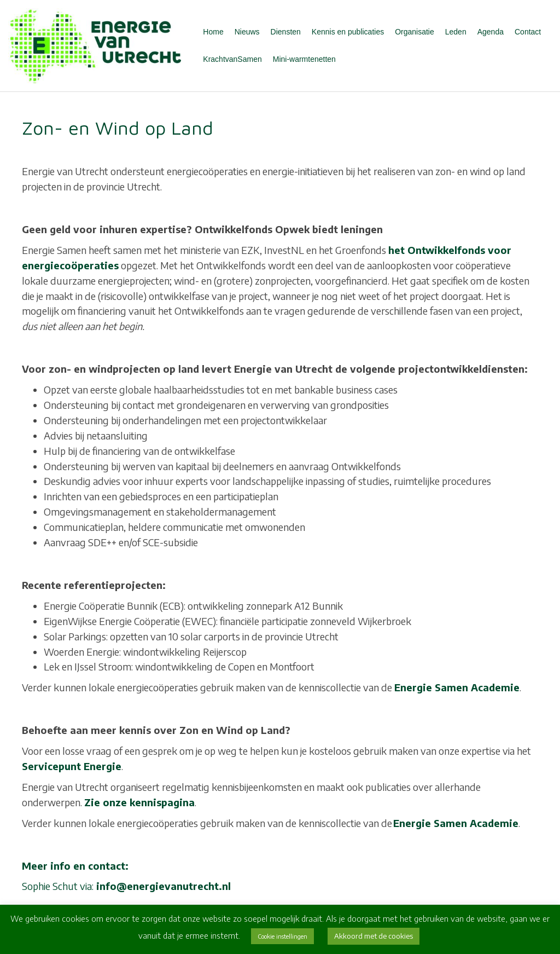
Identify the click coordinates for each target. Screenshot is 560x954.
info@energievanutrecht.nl (164, 886)
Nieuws (247, 32)
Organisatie (415, 32)
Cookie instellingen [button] (282, 936)
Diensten (286, 32)
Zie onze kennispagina (139, 802)
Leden (456, 32)
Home (213, 32)
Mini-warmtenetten (304, 59)
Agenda (491, 32)
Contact (528, 32)
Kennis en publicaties (348, 32)
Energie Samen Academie (457, 687)
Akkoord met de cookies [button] (374, 936)
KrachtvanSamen (232, 59)
